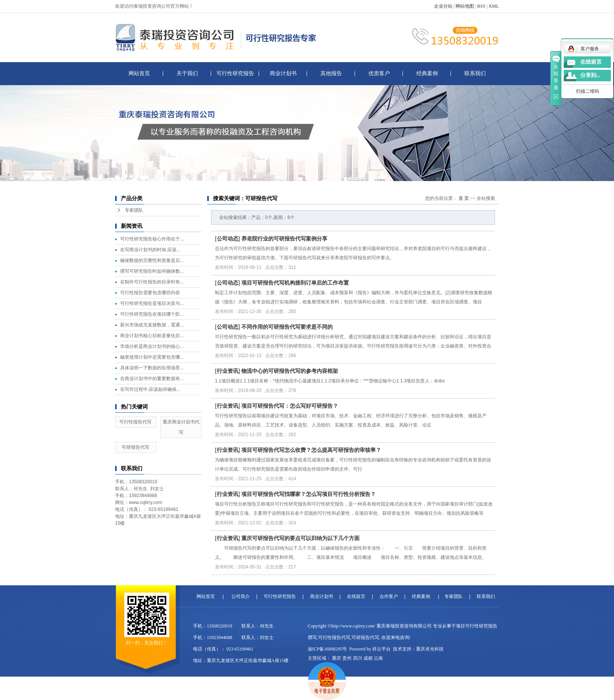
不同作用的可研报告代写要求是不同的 (287, 327)
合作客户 (389, 596)
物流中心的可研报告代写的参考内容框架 (290, 371)
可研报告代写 (135, 447)
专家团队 (134, 210)
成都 (368, 658)
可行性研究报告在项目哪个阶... (152, 314)
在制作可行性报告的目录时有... (152, 282)
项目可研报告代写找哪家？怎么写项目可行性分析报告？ (309, 494)
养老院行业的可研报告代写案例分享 (284, 239)
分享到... (590, 75)
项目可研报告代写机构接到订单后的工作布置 (295, 283)
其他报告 (331, 73)
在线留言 (356, 596)
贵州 (347, 658)
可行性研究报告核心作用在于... (152, 239)
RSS (481, 6)
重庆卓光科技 (430, 649)
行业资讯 (228, 371)
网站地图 (465, 6)
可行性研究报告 (235, 73)
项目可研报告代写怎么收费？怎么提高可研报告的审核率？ (311, 450)
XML (494, 6)
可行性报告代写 (135, 422)
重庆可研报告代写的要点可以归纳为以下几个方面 (300, 538)
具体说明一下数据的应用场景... (152, 368)
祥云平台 (381, 649)
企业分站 (443, 6)
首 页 (464, 198)
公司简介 (241, 596)
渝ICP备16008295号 (328, 649)
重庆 (337, 658)
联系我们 (475, 73)
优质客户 (379, 73)
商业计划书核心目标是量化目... (152, 336)
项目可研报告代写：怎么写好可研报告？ (290, 406)
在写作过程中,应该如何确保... (150, 389)
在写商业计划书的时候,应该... (150, 250)
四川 (358, 658)
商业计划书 (283, 73)
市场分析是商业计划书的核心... (152, 346)
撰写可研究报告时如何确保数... (152, 271)
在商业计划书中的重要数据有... (152, 379)
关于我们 (187, 73)
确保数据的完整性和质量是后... (152, 260)
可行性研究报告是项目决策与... (152, 303)
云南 (378, 658)
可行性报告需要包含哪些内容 (150, 293)
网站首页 (139, 73)
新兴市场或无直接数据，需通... (152, 325)
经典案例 (427, 73)
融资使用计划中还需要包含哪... (152, 357)
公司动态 (228, 239)
